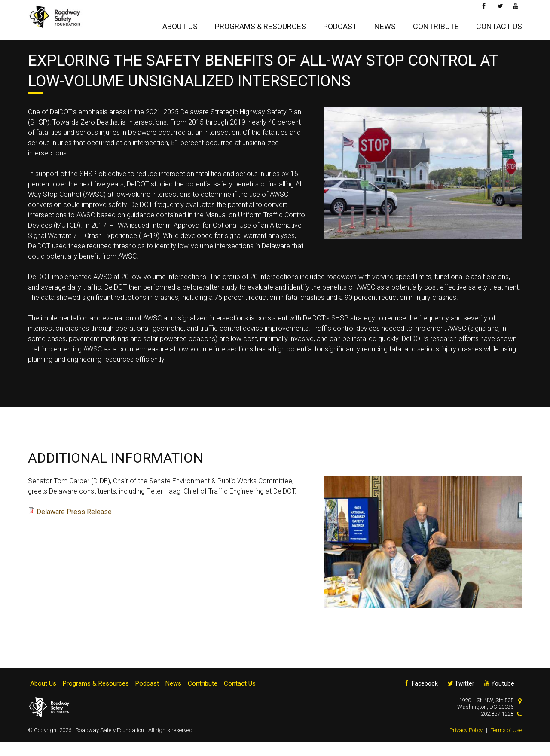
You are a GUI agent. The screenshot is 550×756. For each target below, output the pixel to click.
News (385, 24)
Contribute (436, 24)
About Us (180, 24)
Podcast (340, 24)
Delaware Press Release (74, 526)
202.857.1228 (497, 728)
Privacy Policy (466, 744)
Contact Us (499, 24)
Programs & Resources (260, 24)
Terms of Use (506, 744)
